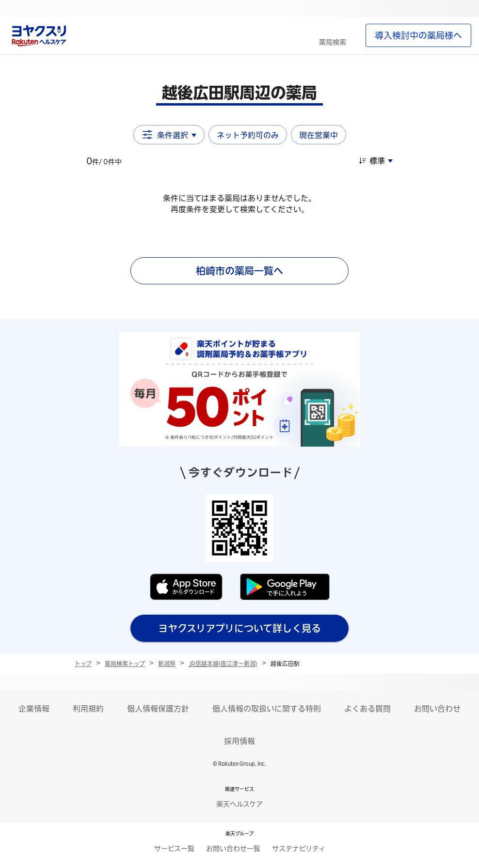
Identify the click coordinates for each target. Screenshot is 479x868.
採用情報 (239, 741)
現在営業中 (319, 135)
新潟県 (167, 664)
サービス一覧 (174, 849)
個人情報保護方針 (158, 709)
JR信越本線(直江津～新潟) (223, 664)
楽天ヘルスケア (239, 804)
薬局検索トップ (125, 664)
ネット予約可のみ (248, 135)
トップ (83, 664)
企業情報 (34, 709)
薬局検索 (333, 42)
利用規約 (88, 709)
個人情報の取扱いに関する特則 (267, 709)
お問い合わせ (437, 709)
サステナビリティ (299, 849)
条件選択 (169, 135)
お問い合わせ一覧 (233, 849)
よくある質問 (367, 709)
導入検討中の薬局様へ (418, 35)
